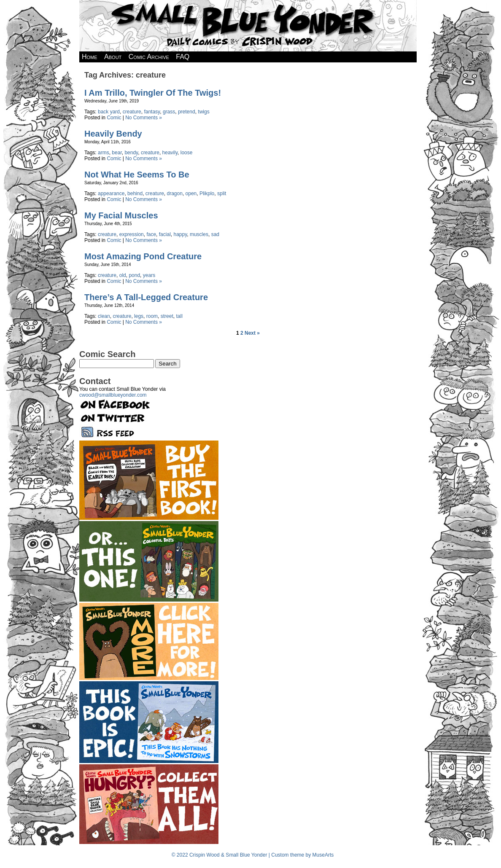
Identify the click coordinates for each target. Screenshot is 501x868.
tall (179, 316)
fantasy (152, 112)
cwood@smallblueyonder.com (113, 395)
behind (135, 193)
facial (165, 234)
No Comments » (144, 118)
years (149, 275)
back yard (109, 112)
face (151, 234)
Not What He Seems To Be (137, 175)
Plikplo (207, 193)
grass (169, 112)
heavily (170, 153)
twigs (203, 112)
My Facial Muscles (121, 215)
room (152, 316)
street (167, 316)
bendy (131, 153)
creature (132, 112)
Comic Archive (149, 57)
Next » (252, 333)
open (191, 193)
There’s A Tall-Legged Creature (146, 297)
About (113, 57)
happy (180, 234)
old (123, 275)
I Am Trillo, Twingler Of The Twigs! (153, 93)
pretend (187, 112)
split (222, 193)
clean (104, 316)
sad (215, 234)
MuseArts (323, 855)
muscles (199, 234)
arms (104, 153)
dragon (175, 193)
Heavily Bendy (113, 134)
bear (117, 153)
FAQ (183, 57)
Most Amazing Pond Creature (143, 256)
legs (139, 316)
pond (134, 275)
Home (90, 57)
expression (132, 234)
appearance (111, 193)
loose (187, 153)
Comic (114, 118)
